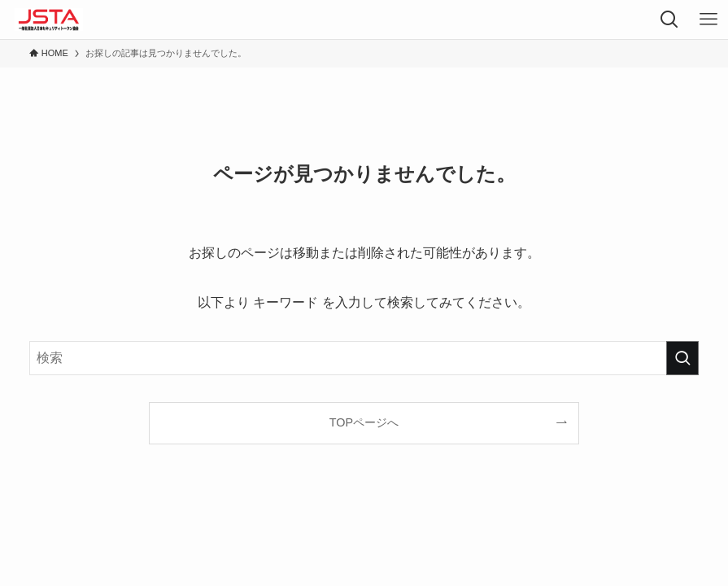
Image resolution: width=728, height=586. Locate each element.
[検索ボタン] (669, 20)
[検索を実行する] (682, 358)
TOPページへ (364, 422)
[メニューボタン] (708, 20)
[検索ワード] (364, 358)
